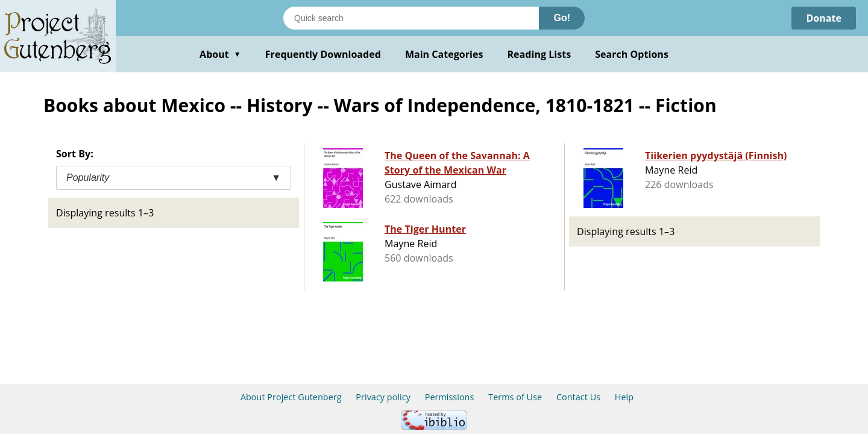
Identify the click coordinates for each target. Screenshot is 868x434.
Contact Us (578, 397)
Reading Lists (539, 54)
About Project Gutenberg (291, 397)
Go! (562, 18)
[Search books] (411, 18)
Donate (824, 18)
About (220, 54)
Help (624, 397)
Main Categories (444, 54)
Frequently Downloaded (323, 54)
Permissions (450, 397)
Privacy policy (383, 397)
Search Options (632, 54)
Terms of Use (515, 397)
